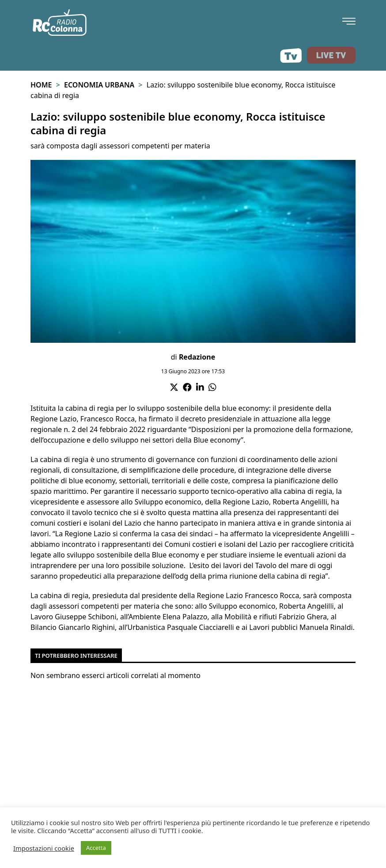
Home (41, 85)
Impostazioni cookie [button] (44, 848)
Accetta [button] (96, 848)
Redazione (197, 357)
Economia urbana (99, 85)
